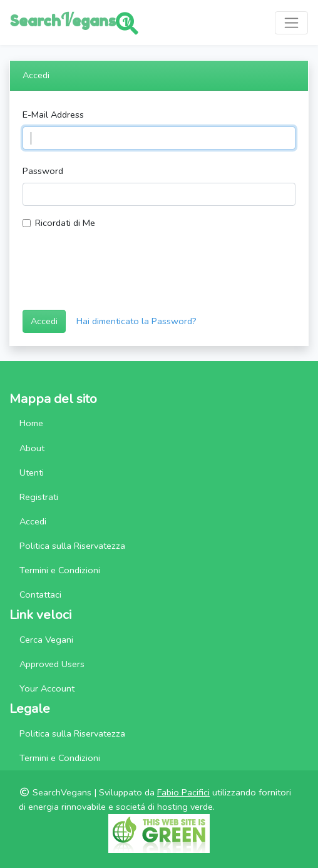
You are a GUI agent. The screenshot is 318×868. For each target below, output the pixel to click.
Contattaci (40, 595)
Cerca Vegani (46, 640)
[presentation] (118, 275)
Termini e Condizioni (60, 570)
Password (43, 171)
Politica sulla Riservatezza (72, 546)
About (32, 448)
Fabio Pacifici (183, 792)
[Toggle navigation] (291, 23)
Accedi (44, 321)
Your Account (47, 688)
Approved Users (52, 664)
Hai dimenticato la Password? (136, 321)
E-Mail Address (53, 115)
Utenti (32, 472)
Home (31, 423)
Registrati (39, 497)
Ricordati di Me (65, 223)
